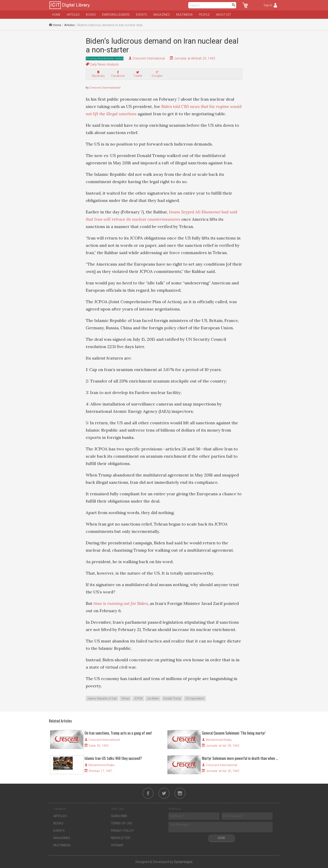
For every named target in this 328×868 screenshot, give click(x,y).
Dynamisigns (183, 862)
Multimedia (184, 15)
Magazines (162, 15)
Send (222, 838)
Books (91, 15)
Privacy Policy (122, 831)
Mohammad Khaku (219, 740)
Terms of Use (122, 823)
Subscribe (119, 816)
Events (142, 15)
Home (56, 15)
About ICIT (224, 15)
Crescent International (149, 58)
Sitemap (117, 845)
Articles (73, 15)
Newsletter (120, 838)
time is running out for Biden (121, 603)
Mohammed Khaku (102, 765)
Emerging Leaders (116, 15)
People (204, 15)
